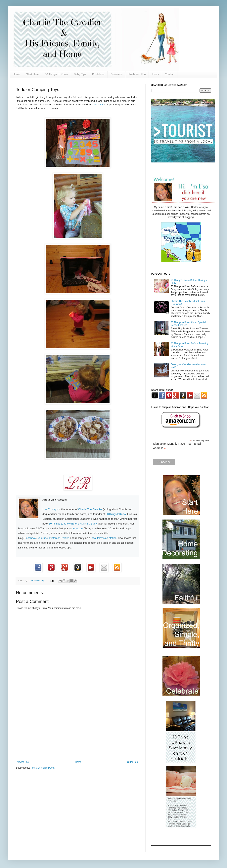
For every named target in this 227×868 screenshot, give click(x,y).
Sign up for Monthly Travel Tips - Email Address (177, 446)
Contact (170, 74)
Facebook (30, 538)
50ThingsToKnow (116, 514)
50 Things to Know (56, 74)
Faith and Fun (137, 74)
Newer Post (23, 762)
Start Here (32, 74)
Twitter (65, 538)
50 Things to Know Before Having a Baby (73, 524)
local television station (104, 538)
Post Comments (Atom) (43, 768)
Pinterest (54, 538)
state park (97, 104)
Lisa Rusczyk (50, 509)
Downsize (117, 74)
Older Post (133, 762)
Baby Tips (80, 74)
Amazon (78, 528)
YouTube (43, 538)
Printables (98, 74)
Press (155, 74)
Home (16, 74)
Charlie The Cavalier (90, 509)
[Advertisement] (78, 728)
